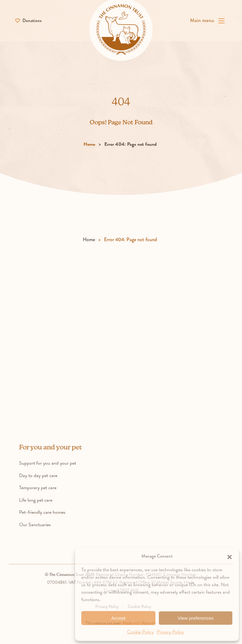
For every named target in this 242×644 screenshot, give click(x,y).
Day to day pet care (48, 477)
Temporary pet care (48, 489)
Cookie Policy (140, 632)
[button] (230, 556)
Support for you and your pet (57, 465)
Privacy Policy (170, 632)
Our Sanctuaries (45, 526)
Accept (118, 618)
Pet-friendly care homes (52, 514)
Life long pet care (46, 502)
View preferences (196, 618)
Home (89, 146)
